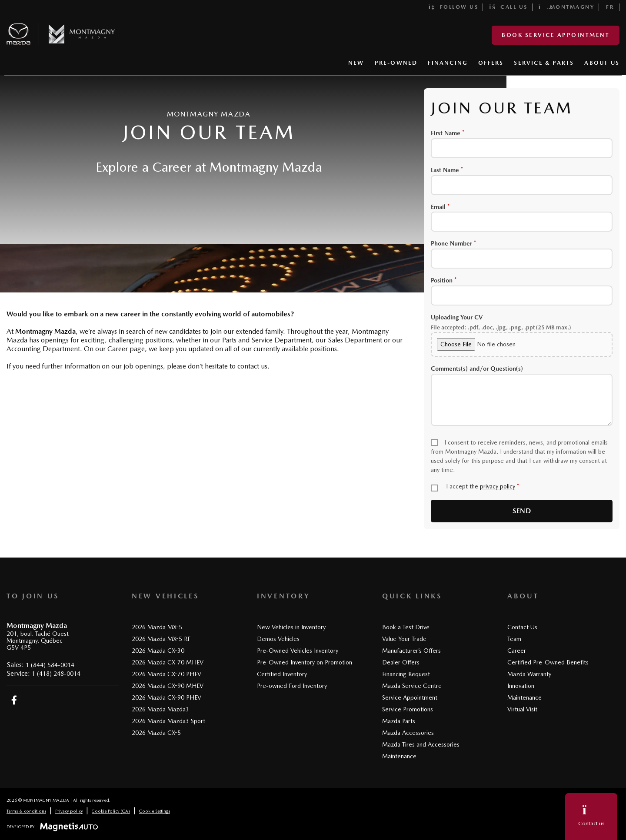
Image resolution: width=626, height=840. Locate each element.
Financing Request (406, 674)
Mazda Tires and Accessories (421, 744)
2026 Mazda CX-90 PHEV (166, 697)
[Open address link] (38, 641)
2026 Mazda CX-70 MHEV (168, 662)
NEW (356, 63)
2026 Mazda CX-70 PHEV (166, 674)
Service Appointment (410, 697)
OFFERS (491, 63)
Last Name (522, 181)
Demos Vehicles (278, 639)
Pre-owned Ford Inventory (292, 686)
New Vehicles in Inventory (291, 627)
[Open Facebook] (14, 700)
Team (514, 639)
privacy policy (498, 486)
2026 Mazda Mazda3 (160, 709)
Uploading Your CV (522, 335)
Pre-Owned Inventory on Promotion (305, 662)
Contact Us (522, 627)
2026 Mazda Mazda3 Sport (168, 721)
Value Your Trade (404, 639)
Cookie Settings (155, 811)
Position (522, 291)
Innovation (521, 686)
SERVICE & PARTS (544, 63)
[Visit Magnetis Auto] (71, 827)
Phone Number (522, 254)
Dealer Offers (401, 662)
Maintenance (399, 756)
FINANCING (448, 63)
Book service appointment (556, 35)
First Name (522, 144)
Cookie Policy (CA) (111, 811)
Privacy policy (69, 811)
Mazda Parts (399, 721)
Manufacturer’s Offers (411, 651)
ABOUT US (602, 63)
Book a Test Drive (406, 627)
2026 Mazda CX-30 (158, 651)
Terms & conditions (26, 811)
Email (522, 218)
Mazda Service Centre (412, 686)
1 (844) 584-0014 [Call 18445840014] (50, 665)
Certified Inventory (282, 674)
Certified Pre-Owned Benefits (548, 662)
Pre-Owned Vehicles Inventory (298, 651)
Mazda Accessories (408, 733)
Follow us (454, 7)
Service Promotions (408, 709)
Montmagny (567, 7)
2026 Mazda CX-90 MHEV (168, 686)
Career (517, 651)
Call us (508, 7)
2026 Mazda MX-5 (157, 627)
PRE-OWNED (396, 63)
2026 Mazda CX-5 (156, 733)
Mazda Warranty (529, 674)
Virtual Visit (522, 709)
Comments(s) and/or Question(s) (522, 397)
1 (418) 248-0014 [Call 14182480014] (56, 674)
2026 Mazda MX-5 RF (161, 639)
